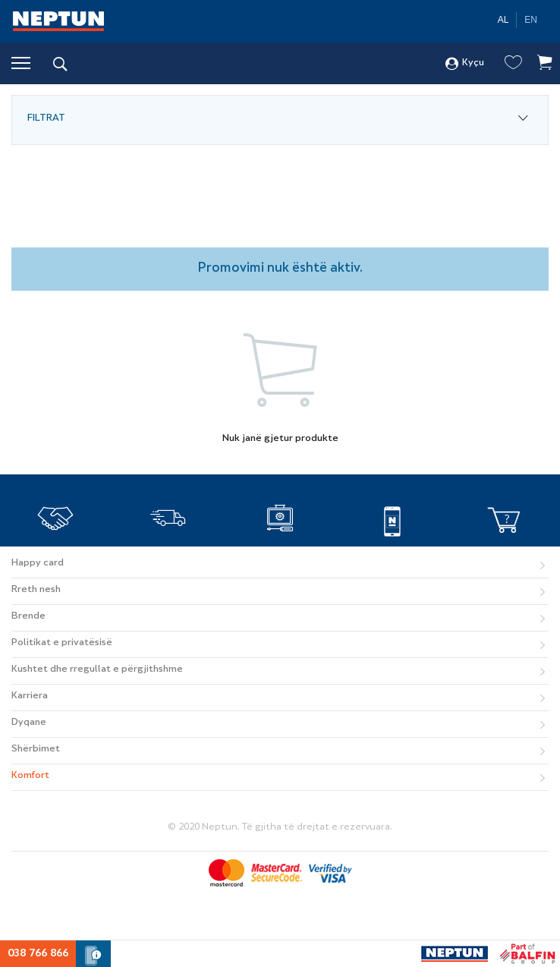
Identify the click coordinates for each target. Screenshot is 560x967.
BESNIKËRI (56, 548)
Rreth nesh (36, 590)
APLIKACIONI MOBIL (392, 548)
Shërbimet (36, 749)
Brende (28, 616)
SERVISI (280, 548)
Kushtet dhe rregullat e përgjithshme (97, 669)
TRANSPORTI (168, 548)
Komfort (30, 776)
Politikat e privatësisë (62, 643)
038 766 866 (38, 954)
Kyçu (465, 64)
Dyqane (29, 723)
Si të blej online (504, 548)
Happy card (38, 563)
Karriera (30, 696)
